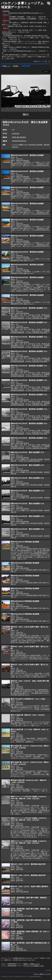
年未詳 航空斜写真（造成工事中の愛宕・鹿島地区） (29, 898)
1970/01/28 (16, 134)
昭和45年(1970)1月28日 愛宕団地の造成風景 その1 (29, 308)
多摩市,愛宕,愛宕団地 (19, 137)
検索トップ (6, 66)
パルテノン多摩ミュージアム (42, 974)
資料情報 (16, 66)
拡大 (26, 115)
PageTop (48, 970)
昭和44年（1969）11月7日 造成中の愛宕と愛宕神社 (29, 886)
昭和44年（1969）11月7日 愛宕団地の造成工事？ (28, 864)
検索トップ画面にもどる (32, 964)
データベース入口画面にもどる (34, 966)
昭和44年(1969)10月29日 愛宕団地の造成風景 (27, 155)
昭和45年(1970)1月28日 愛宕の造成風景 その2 (27, 452)
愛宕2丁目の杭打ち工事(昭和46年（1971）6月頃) (28, 699)
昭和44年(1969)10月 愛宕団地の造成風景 (25, 542)
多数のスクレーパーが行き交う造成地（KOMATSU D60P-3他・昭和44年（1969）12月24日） (28, 798)
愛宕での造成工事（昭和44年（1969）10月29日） (28, 715)
